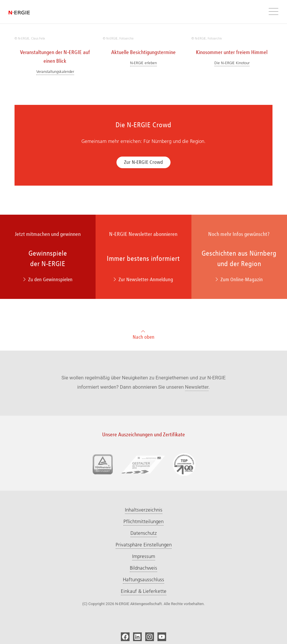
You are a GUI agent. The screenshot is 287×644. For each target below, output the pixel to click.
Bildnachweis (143, 568)
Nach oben (144, 334)
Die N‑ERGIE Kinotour (232, 63)
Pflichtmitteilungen (143, 521)
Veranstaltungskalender (55, 71)
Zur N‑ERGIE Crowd (144, 162)
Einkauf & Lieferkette (144, 591)
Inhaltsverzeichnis (144, 510)
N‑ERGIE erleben (143, 63)
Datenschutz (144, 533)
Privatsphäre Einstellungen (144, 545)
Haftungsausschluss (143, 580)
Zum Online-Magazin (239, 279)
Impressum (144, 556)
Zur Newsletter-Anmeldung (143, 279)
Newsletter (197, 387)
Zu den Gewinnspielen (48, 279)
